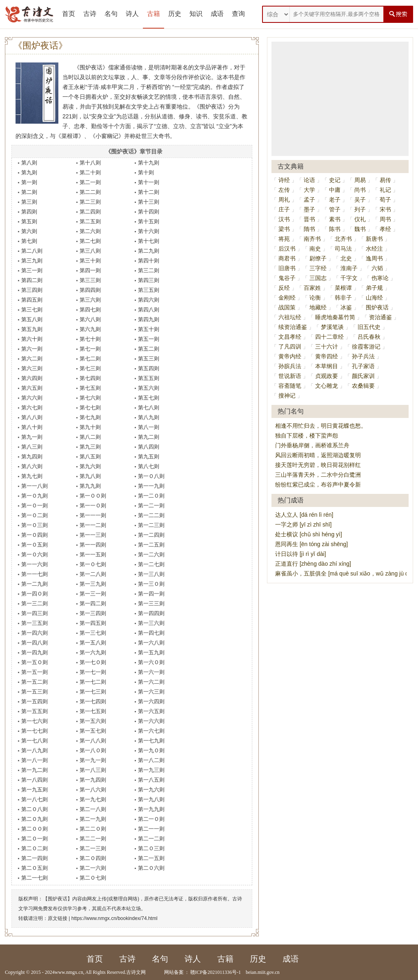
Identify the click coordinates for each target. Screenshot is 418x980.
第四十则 (149, 261)
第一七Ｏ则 (93, 662)
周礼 (284, 200)
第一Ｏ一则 (34, 506)
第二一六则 (93, 868)
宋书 (385, 209)
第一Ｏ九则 (34, 496)
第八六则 (32, 466)
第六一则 (32, 349)
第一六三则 (151, 692)
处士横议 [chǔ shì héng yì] (309, 534)
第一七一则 (93, 672)
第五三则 (149, 359)
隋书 (309, 229)
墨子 (309, 209)
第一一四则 (93, 545)
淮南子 (349, 268)
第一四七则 (151, 633)
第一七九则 (151, 741)
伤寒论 (380, 278)
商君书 (287, 258)
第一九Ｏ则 (151, 750)
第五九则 (32, 329)
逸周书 (374, 258)
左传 (284, 190)
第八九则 (149, 417)
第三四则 (32, 290)
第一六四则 (151, 701)
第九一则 (32, 437)
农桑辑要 (363, 386)
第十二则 (149, 192)
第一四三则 (34, 613)
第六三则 (32, 368)
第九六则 (90, 466)
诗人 (132, 14)
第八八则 (32, 417)
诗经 (284, 180)
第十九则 (149, 163)
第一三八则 (151, 574)
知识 (196, 14)
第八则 (29, 163)
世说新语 (290, 376)
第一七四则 (93, 701)
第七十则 (90, 339)
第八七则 (149, 466)
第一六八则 (151, 643)
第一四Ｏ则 (34, 594)
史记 (335, 180)
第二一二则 (151, 839)
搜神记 (287, 396)
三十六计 (327, 347)
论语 (309, 180)
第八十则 (32, 427)
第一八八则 (93, 741)
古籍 (153, 14)
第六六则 (32, 398)
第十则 (146, 172)
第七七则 (90, 408)
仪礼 (360, 219)
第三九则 (32, 261)
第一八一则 (34, 760)
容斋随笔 (290, 386)
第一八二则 (151, 760)
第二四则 (90, 212)
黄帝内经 (290, 356)
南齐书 (312, 239)
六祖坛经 (290, 317)
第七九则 (90, 417)
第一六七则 (151, 731)
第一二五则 (151, 545)
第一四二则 (93, 603)
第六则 (29, 231)
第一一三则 (93, 535)
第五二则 (149, 349)
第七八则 (149, 408)
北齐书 (343, 239)
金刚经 (287, 298)
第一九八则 (151, 799)
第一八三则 (93, 770)
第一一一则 (93, 515)
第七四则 (90, 378)
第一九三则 (151, 770)
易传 (385, 180)
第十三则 (149, 202)
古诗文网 (136, 972)
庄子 (284, 209)
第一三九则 (93, 584)
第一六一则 (151, 672)
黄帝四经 (327, 356)
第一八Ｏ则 (93, 750)
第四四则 (90, 290)
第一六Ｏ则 (151, 662)
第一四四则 (151, 613)
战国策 (287, 307)
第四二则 (32, 280)
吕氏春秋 (369, 337)
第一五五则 (34, 711)
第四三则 (149, 280)
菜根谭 (343, 288)
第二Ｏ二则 (34, 848)
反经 (284, 288)
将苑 (284, 239)
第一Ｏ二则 (34, 515)
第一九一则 (93, 760)
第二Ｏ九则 (34, 819)
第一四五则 (93, 623)
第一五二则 (34, 682)
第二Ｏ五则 (34, 868)
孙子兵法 (363, 356)
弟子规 (374, 288)
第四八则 (149, 310)
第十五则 (149, 221)
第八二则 (90, 437)
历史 (175, 14)
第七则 (29, 241)
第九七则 (32, 476)
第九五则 (149, 457)
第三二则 (149, 270)
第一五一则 (34, 672)
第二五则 (90, 221)
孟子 (309, 200)
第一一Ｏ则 (93, 506)
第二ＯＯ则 (34, 829)
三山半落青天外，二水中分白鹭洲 (318, 475)
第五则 (29, 221)
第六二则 (32, 359)
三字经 (318, 268)
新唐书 (374, 239)
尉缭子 (318, 258)
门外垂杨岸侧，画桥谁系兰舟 (312, 445)
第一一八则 (34, 486)
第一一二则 (93, 525)
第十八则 (90, 163)
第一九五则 (34, 790)
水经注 (374, 249)
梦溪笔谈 (332, 327)
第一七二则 (93, 682)
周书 (385, 219)
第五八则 (32, 319)
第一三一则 (93, 594)
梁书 (284, 229)
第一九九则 (151, 809)
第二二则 (90, 192)
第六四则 (32, 378)
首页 (69, 14)
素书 (335, 219)
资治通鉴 (380, 317)
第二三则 (90, 202)
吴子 (360, 200)
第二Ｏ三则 (151, 848)
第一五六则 (93, 721)
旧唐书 (287, 268)
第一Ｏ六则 (34, 554)
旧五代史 (369, 327)
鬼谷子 (287, 278)
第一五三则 (34, 692)
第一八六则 (93, 790)
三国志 (318, 278)
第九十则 (90, 427)
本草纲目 (327, 366)
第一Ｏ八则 (151, 476)
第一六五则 (151, 711)
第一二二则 (151, 515)
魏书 (360, 229)
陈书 (335, 229)
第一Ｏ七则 (93, 564)
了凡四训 (290, 347)
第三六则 (90, 300)
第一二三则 (151, 525)
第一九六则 (151, 790)
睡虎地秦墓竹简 (335, 317)
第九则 (29, 172)
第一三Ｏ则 (151, 584)
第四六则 (149, 300)
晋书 (309, 219)
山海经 (374, 298)
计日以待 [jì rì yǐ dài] (301, 554)
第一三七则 (93, 633)
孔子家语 (363, 366)
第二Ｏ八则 (34, 809)
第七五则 (90, 388)
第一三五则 (34, 623)
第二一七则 (34, 878)
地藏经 (318, 307)
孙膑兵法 (290, 366)
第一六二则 (151, 682)
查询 (238, 14)
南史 (315, 249)
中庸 (335, 190)
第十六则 (149, 231)
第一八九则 (34, 750)
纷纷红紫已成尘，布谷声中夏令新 (318, 484)
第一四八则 (34, 643)
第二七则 (90, 241)
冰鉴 (346, 307)
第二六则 (90, 231)
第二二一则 (93, 839)
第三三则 (90, 280)
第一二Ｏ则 (151, 496)
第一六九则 (93, 652)
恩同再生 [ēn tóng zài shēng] (311, 544)
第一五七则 (93, 731)
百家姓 (312, 288)
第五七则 (149, 398)
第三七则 (32, 310)
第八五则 (90, 457)
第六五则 (32, 388)
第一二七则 (151, 564)
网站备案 (174, 972)
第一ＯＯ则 (93, 496)
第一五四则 (34, 701)
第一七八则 (34, 741)
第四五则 (32, 300)
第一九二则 (34, 770)
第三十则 (90, 261)
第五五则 (149, 378)
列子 (360, 209)
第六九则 (90, 329)
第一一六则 (34, 564)
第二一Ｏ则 (151, 819)
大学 (309, 190)
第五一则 (149, 339)
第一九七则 (93, 799)
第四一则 (90, 270)
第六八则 (90, 319)
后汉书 (287, 249)
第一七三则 (93, 692)
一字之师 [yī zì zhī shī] (303, 524)
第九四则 (32, 457)
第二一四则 (34, 858)
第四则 (29, 212)
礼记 (385, 190)
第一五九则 (151, 652)
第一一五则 (93, 554)
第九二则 (149, 437)
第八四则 (149, 447)
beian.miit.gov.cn (263, 972)
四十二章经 (329, 337)
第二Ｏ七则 (93, 878)
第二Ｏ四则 (93, 858)
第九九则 (90, 486)
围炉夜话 (377, 307)
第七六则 (90, 398)
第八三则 (32, 447)
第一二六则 (151, 554)
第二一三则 (93, 848)
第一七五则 (93, 711)
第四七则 (90, 310)
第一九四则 (93, 780)
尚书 (360, 190)
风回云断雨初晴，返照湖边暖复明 (318, 455)
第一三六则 (151, 623)
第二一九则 (93, 819)
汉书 (284, 219)
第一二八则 (93, 574)
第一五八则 (93, 643)
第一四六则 (34, 633)
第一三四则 (93, 613)
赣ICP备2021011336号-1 (216, 972)
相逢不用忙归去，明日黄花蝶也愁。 (321, 426)
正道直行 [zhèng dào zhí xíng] (313, 564)
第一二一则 (151, 506)
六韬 (377, 268)
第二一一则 (151, 829)
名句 (111, 14)
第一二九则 (34, 584)
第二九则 (149, 251)
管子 (335, 209)
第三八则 (90, 251)
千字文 (349, 278)
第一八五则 (151, 780)
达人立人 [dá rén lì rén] (304, 515)
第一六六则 (151, 721)
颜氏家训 (363, 376)
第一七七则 (34, 731)
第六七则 (32, 408)
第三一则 (32, 270)
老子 (335, 200)
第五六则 (149, 388)
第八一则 (149, 427)
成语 (217, 14)
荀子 (385, 200)
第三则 (29, 202)
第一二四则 (151, 535)
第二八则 (32, 251)
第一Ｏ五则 (34, 545)
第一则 (29, 182)
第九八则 (90, 476)
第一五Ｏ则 (34, 662)
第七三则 (90, 368)
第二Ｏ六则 (151, 868)
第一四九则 (34, 652)
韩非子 (343, 298)
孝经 (385, 229)
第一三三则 (151, 603)
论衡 (315, 298)
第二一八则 (93, 809)
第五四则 (149, 368)
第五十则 (149, 329)
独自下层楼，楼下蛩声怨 (307, 436)
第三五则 (149, 290)
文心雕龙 (327, 386)
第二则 (29, 192)
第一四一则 (151, 594)
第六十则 (32, 339)
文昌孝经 (290, 337)
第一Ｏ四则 (34, 535)
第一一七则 (34, 574)
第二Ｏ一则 (34, 839)
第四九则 (149, 319)
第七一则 (90, 349)
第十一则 (149, 182)
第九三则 (90, 447)
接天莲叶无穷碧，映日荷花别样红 (318, 465)
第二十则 (90, 172)
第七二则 (90, 359)
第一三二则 (34, 603)
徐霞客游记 (366, 347)
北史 (346, 258)
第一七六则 (34, 721)
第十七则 (149, 241)
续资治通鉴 (293, 327)
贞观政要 (327, 376)
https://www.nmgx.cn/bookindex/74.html (115, 918)
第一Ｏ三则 (34, 525)
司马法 (343, 249)
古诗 (90, 14)
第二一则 (90, 182)
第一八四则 (34, 780)
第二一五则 (151, 858)
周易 (360, 180)
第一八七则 (34, 799)
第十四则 (149, 212)
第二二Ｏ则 (93, 829)
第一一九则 (151, 486)
